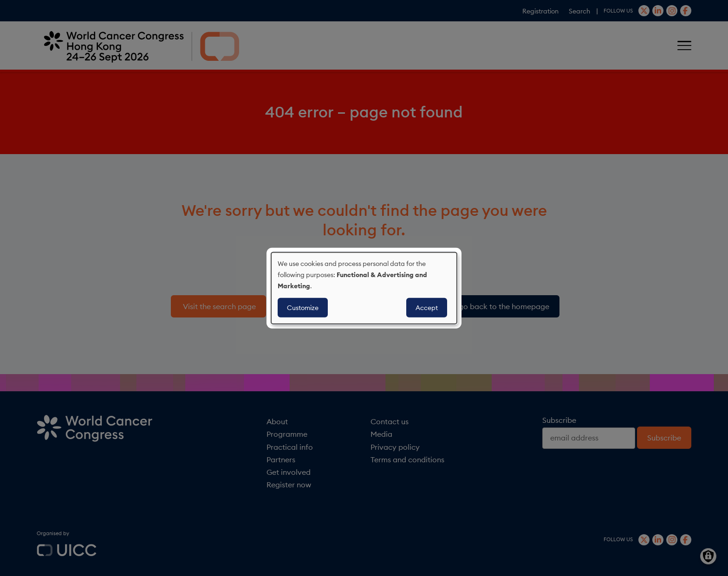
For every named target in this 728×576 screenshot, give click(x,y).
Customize (303, 308)
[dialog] (364, 288)
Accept (427, 308)
